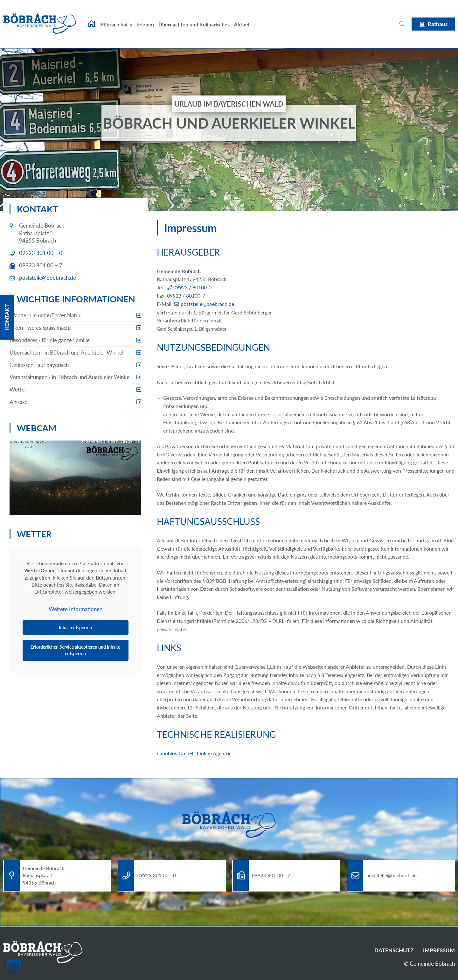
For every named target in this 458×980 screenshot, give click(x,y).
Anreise (18, 402)
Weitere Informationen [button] (76, 609)
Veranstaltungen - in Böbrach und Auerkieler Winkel (70, 377)
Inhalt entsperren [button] (75, 627)
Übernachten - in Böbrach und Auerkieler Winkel (66, 353)
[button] (14, 966)
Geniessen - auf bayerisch (39, 365)
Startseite (92, 18)
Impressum (439, 950)
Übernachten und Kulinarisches (194, 18)
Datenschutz (394, 950)
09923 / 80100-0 (192, 287)
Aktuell (242, 18)
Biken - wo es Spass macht (40, 328)
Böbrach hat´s (116, 18)
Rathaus (438, 18)
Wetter (18, 389)
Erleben (145, 18)
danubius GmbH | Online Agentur (194, 753)
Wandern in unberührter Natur (45, 315)
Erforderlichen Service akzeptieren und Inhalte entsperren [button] (75, 650)
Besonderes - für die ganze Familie (50, 340)
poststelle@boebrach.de (207, 304)
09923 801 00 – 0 (41, 253)
